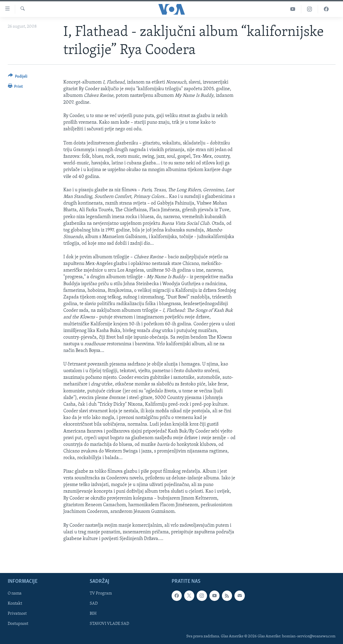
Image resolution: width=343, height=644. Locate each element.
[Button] (18, 77)
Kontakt (15, 604)
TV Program (101, 593)
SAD (94, 604)
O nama (15, 593)
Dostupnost (18, 624)
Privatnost (17, 614)
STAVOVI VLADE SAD (109, 624)
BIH (93, 614)
